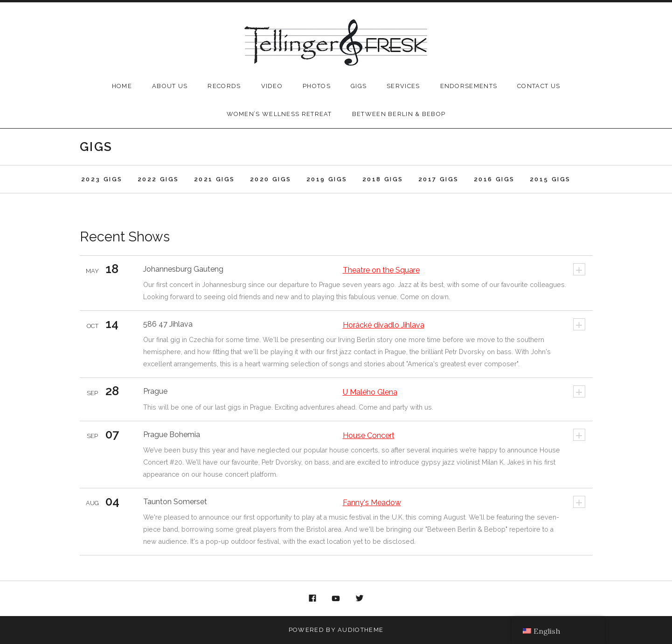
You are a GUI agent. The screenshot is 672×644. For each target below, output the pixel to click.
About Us (170, 86)
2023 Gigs (102, 179)
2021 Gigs (215, 179)
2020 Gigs (271, 179)
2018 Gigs (383, 179)
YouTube (336, 599)
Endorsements (469, 86)
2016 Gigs (494, 179)
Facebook (312, 599)
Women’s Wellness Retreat (279, 114)
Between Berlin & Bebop (399, 114)
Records (224, 86)
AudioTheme (360, 630)
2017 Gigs (439, 179)
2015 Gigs (550, 179)
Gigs (359, 86)
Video (272, 86)
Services (403, 86)
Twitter (360, 599)
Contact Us (539, 86)
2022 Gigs (158, 179)
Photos (317, 86)
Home (122, 86)
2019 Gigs (327, 179)
